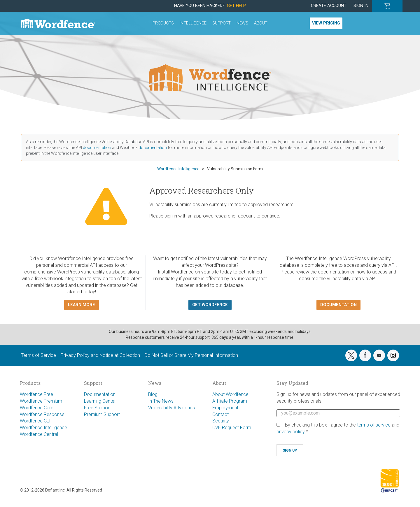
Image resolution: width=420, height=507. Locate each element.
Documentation (100, 394)
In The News (161, 401)
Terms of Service (38, 355)
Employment (225, 408)
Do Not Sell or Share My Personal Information (191, 355)
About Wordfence (230, 394)
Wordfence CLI (35, 421)
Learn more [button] (82, 305)
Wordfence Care (37, 408)
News (242, 23)
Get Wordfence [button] (210, 305)
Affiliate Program (230, 401)
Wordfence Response (42, 414)
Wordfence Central (39, 434)
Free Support (97, 408)
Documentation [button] (338, 305)
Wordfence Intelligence (43, 428)
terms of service (374, 425)
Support (222, 23)
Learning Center (100, 401)
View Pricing (326, 23)
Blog (153, 394)
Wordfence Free (36, 394)
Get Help (236, 6)
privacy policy (290, 432)
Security (221, 421)
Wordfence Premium (41, 401)
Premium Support (102, 414)
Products (163, 23)
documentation (97, 148)
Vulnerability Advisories (171, 408)
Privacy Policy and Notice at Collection (100, 355)
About (261, 23)
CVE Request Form (232, 428)
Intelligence (193, 23)
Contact (220, 414)
